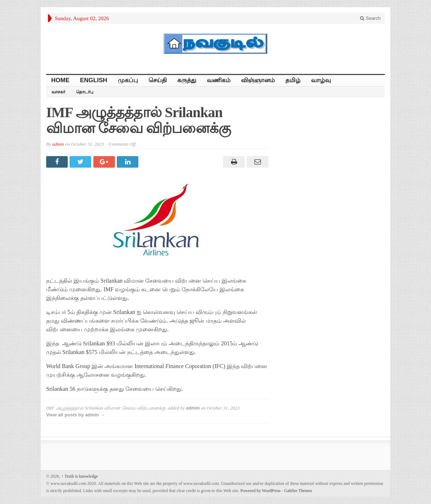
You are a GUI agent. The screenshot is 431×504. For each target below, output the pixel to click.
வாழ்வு (321, 80)
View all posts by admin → (75, 415)
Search (370, 18)
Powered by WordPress (260, 491)
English (94, 80)
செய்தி (158, 80)
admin (58, 144)
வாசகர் (58, 92)
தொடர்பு (85, 92)
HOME (60, 80)
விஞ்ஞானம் (258, 80)
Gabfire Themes (298, 491)
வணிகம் (219, 80)
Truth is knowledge (80, 476)
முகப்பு (128, 80)
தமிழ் (293, 80)
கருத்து (187, 80)
